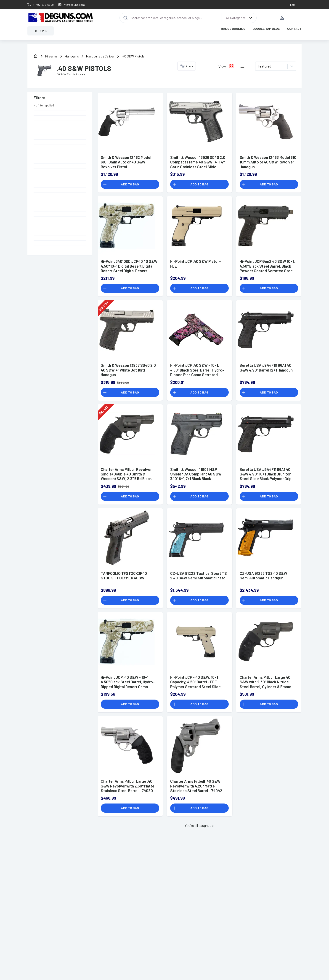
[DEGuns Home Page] (60, 18)
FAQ (292, 5)
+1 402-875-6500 (43, 5)
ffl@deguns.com (74, 5)
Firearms (51, 56)
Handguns (72, 56)
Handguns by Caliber (100, 56)
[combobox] (258, 66)
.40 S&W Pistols (133, 56)
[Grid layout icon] (231, 66)
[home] (36, 56)
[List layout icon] (242, 66)
